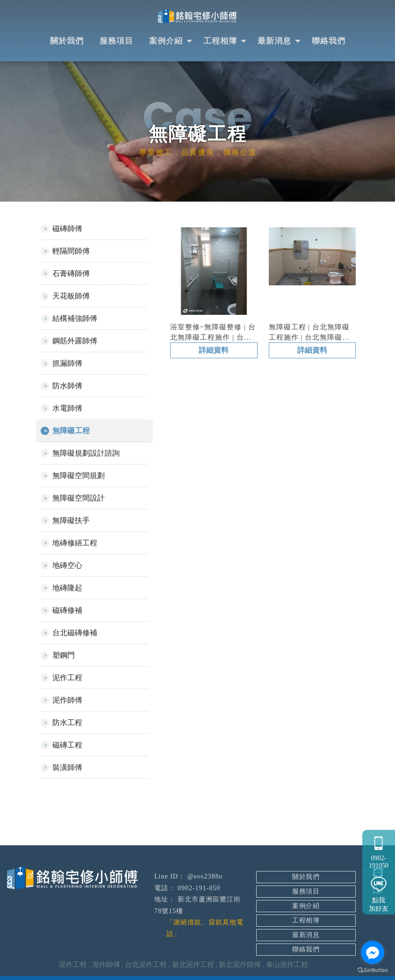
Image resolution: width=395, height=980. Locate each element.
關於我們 (67, 42)
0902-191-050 (199, 889)
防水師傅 (67, 387)
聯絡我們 (329, 42)
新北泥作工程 (193, 965)
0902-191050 (379, 849)
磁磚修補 (67, 611)
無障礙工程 (71, 432)
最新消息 (274, 42)
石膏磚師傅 (71, 274)
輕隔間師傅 (71, 252)
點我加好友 (379, 892)
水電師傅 (67, 409)
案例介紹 (166, 42)
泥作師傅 (67, 701)
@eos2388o (205, 877)
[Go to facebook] (373, 952)
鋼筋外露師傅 (75, 342)
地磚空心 (67, 566)
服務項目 (116, 42)
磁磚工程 (67, 746)
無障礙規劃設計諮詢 (86, 454)
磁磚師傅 (67, 229)
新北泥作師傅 (240, 965)
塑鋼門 (64, 656)
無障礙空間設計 (79, 499)
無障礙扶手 (71, 521)
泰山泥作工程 (287, 965)
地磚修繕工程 (75, 544)
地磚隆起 (67, 589)
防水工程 (67, 723)
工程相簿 (220, 42)
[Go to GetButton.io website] (373, 970)
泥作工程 (67, 679)
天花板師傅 (71, 297)
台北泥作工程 (146, 965)
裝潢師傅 (67, 768)
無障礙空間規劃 (79, 476)
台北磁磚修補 (75, 634)
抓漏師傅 (67, 364)
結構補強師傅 (75, 319)
